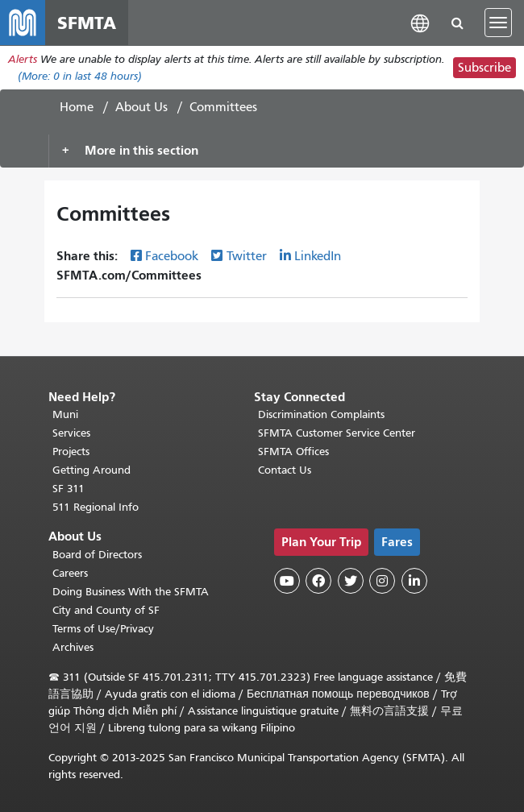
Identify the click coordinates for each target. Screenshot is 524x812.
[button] (420, 22)
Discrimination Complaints (321, 414)
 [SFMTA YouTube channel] (287, 581)
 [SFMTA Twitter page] (351, 581)
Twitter (247, 256)
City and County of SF (106, 610)
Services (71, 433)
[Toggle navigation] (498, 23)
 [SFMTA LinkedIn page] (414, 581)
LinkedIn (318, 256)
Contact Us (285, 470)
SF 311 (69, 489)
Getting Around (91, 470)
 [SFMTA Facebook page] (318, 581)
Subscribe (484, 68)
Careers (70, 573)
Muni (65, 414)
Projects (71, 452)
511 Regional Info (96, 507)
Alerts (23, 59)
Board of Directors (97, 555)
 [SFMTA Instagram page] (382, 581)
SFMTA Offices (293, 452)
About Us (141, 107)
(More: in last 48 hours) (80, 76)
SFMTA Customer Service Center (337, 433)
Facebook (172, 256)
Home (77, 107)
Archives (73, 647)
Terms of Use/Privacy (103, 629)
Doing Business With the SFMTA (131, 592)
